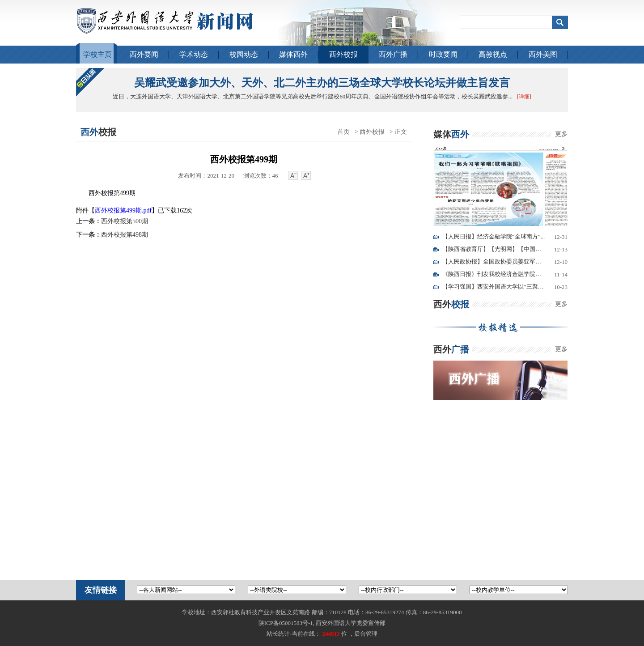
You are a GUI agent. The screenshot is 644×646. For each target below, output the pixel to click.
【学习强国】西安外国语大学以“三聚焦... (494, 287)
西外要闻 (144, 54)
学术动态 (194, 54)
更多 (561, 134)
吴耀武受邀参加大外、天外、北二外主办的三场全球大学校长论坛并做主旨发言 (322, 83)
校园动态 (244, 54)
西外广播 (393, 54)
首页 (343, 132)
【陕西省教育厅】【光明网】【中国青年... (494, 249)
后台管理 (366, 634)
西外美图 (543, 54)
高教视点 (493, 54)
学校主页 (97, 54)
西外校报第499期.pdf (123, 210)
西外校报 (343, 54)
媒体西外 (293, 54)
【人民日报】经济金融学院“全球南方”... (494, 236)
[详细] (524, 97)
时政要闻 (443, 54)
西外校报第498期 (112, 235)
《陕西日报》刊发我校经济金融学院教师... (494, 274)
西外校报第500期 (112, 221)
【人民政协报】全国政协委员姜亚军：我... (494, 261)
